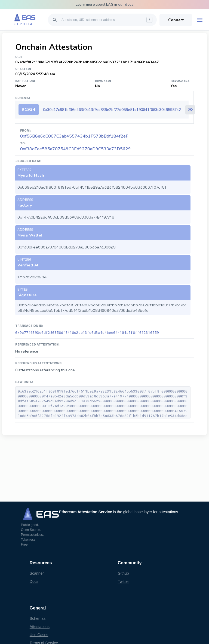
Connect (176, 20)
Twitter (123, 581)
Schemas (38, 618)
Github (123, 573)
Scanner (37, 573)
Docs (34, 581)
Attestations (40, 627)
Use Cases (39, 635)
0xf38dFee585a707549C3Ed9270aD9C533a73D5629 (76, 149)
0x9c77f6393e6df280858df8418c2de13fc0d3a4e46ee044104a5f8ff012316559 (87, 332)
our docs (126, 5)
